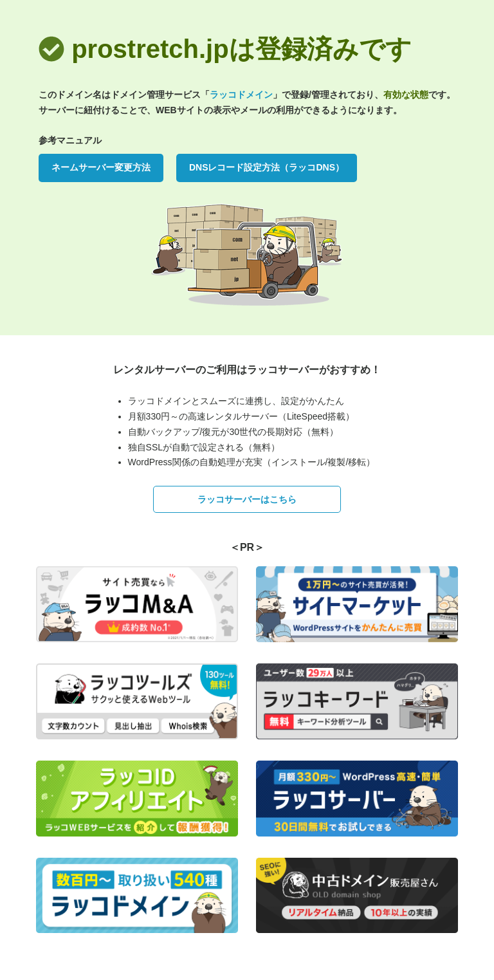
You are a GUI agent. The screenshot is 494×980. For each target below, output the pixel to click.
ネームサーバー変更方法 (101, 167)
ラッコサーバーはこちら (247, 499)
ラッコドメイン (241, 95)
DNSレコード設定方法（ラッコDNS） (267, 167)
